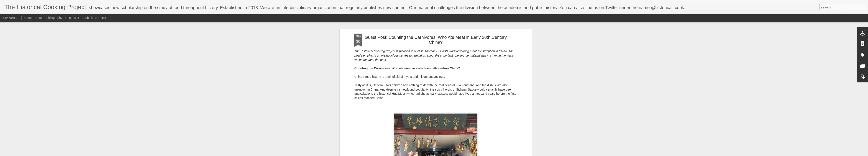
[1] (437, 84)
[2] (407, 92)
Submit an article (95, 18)
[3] (356, 114)
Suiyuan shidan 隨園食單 (488, 24)
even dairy (476, 50)
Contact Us (73, 18)
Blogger (470, 154)
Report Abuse (482, 154)
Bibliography (54, 18)
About (39, 18)
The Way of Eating (368, 33)
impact (364, 54)
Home (27, 18)
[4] (460, 118)
